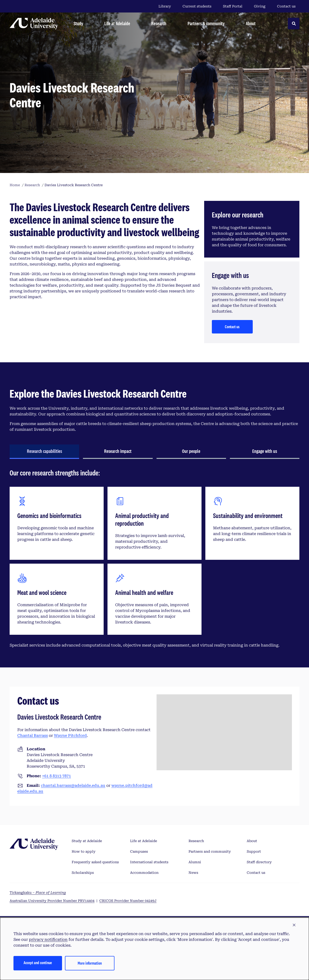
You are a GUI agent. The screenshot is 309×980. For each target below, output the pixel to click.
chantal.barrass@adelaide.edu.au (73, 786)
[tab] (44, 452)
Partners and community (210, 851)
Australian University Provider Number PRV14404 (52, 901)
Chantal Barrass (33, 736)
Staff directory (259, 862)
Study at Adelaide (87, 841)
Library (165, 6)
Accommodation (144, 873)
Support (254, 851)
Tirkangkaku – (38, 893)
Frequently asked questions (95, 862)
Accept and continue (38, 963)
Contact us (286, 6)
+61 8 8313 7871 (57, 776)
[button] (294, 925)
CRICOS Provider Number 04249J (128, 901)
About (252, 841)
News (193, 873)
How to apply (84, 851)
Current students (197, 6)
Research (196, 841)
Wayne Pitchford (70, 736)
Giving (260, 6)
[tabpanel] (154, 560)
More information (90, 963)
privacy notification (48, 940)
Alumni (195, 862)
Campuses (139, 851)
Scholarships (83, 873)
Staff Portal (233, 6)
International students (149, 862)
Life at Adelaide (144, 841)
